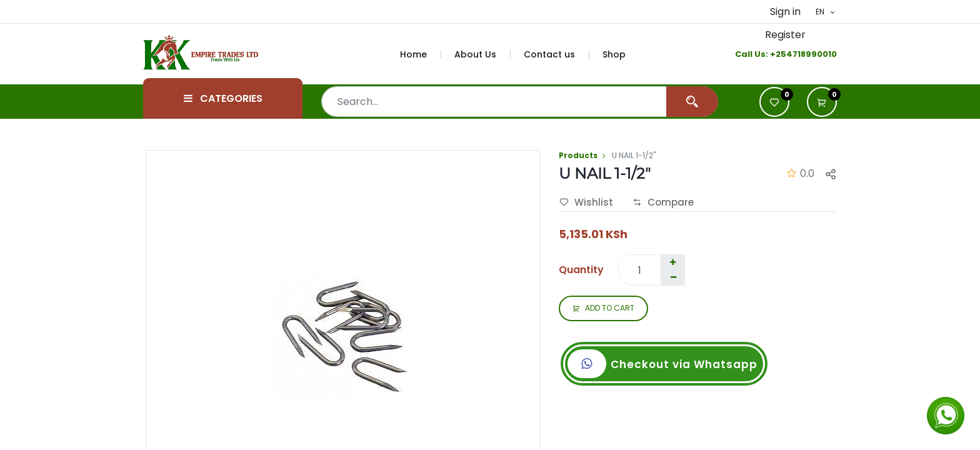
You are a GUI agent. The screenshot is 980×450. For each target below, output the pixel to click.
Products (578, 155)
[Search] (692, 102)
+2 (775, 54)
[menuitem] (421, 54)
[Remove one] (673, 277)
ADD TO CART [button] (603, 309)
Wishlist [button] (586, 202)
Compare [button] (663, 202)
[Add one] (672, 262)
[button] (822, 102)
